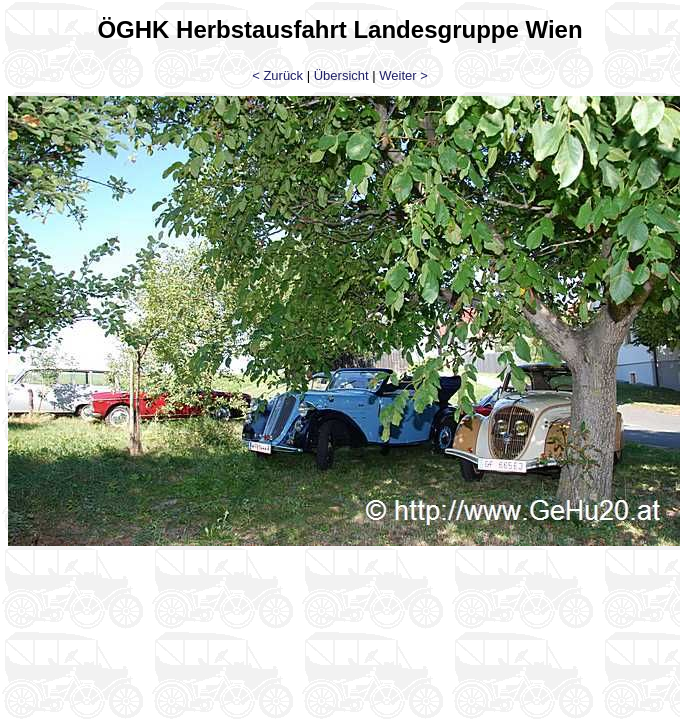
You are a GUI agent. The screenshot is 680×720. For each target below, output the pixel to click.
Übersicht (341, 75)
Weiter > (403, 75)
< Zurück (277, 75)
